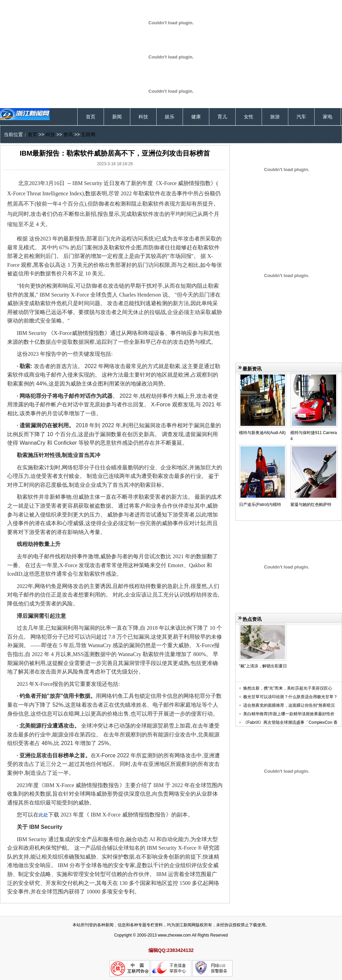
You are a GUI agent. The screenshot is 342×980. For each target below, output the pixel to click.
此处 (43, 815)
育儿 (222, 117)
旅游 (275, 117)
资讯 (68, 134)
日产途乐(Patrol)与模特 (260, 505)
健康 (196, 117)
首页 (91, 117)
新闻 (117, 117)
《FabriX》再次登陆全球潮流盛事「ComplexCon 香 (290, 722)
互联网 (88, 134)
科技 (143, 117)
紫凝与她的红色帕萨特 (311, 505)
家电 (328, 117)
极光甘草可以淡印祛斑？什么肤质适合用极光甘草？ (290, 697)
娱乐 (170, 117)
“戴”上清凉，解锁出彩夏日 (263, 666)
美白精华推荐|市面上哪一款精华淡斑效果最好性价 (289, 714)
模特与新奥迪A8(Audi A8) (262, 433)
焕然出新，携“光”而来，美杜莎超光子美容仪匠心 (288, 688)
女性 (249, 117)
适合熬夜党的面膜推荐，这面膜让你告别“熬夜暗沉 (289, 705)
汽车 (301, 117)
